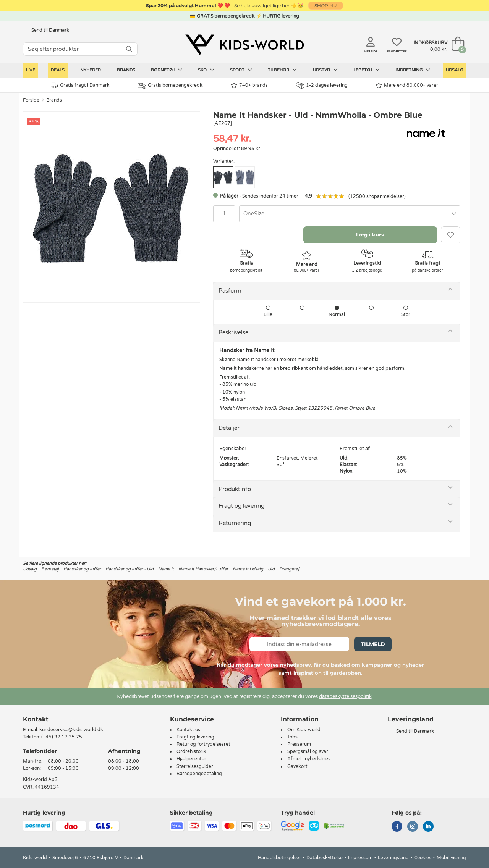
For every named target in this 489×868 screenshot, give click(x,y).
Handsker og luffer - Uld (130, 569)
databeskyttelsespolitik (345, 696)
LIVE (31, 70)
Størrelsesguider (195, 766)
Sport (241, 70)
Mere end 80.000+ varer (407, 85)
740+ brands (249, 85)
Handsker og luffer (82, 569)
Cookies (423, 858)
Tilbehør (282, 70)
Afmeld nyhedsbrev (309, 759)
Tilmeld (373, 644)
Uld (271, 569)
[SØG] (129, 49)
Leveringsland (393, 858)
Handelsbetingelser (279, 858)
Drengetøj (289, 569)
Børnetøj (167, 70)
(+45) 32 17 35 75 (62, 737)
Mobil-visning (451, 858)
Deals (58, 70)
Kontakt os (188, 730)
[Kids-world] (244, 45)
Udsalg (454, 70)
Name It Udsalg (248, 569)
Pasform (230, 291)
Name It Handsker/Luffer (203, 569)
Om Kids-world (304, 730)
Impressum (360, 858)
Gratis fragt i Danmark (80, 85)
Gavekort (297, 766)
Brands (126, 70)
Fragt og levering (241, 506)
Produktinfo (235, 489)
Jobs (292, 737)
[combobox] (350, 214)
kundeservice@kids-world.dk (71, 730)
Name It (166, 569)
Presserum (299, 744)
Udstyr (325, 70)
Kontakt (36, 719)
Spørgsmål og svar (308, 751)
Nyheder (91, 70)
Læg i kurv (370, 235)
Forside (31, 100)
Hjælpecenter (191, 759)
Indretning (413, 70)
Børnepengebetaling (199, 774)
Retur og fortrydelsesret (203, 744)
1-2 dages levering (322, 85)
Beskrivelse (233, 332)
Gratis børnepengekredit (170, 86)
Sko (206, 70)
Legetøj (367, 70)
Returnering (235, 523)
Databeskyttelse (325, 858)
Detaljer (229, 428)
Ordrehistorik (191, 751)
